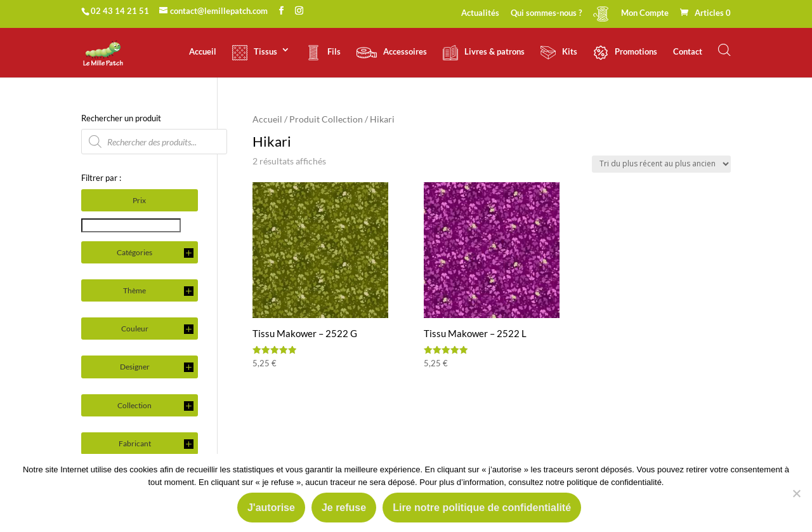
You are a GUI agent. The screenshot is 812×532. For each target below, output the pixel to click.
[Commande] (661, 164)
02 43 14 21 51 (120, 11)
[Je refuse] (796, 493)
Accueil (203, 52)
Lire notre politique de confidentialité (482, 508)
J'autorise (271, 508)
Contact (688, 52)
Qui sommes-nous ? (546, 13)
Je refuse (344, 508)
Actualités (480, 13)
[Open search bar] (724, 50)
